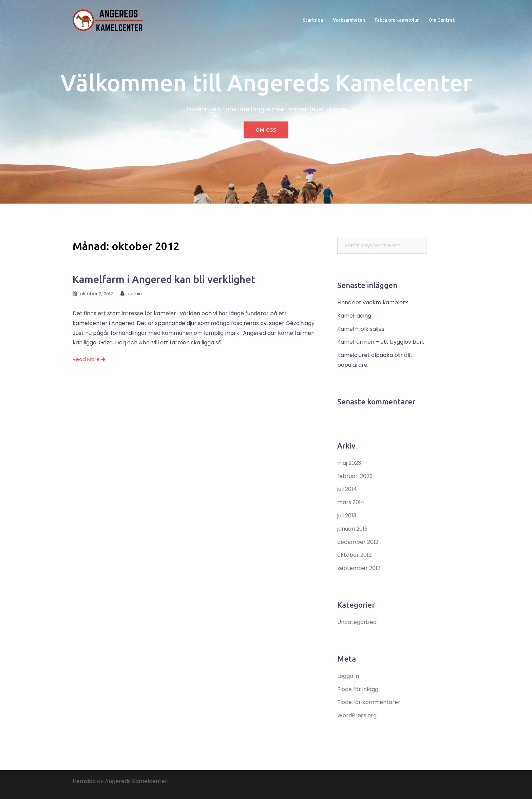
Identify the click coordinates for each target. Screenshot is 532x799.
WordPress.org (357, 715)
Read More (89, 359)
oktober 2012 (354, 555)
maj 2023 (349, 463)
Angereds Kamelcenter (136, 781)
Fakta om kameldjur (397, 20)
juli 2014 (347, 489)
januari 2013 (352, 529)
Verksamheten (349, 20)
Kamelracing (354, 316)
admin (135, 294)
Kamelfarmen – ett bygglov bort (381, 342)
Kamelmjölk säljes (361, 329)
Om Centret (442, 20)
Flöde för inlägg (358, 689)
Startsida (313, 20)
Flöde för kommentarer (369, 702)
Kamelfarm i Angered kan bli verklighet (164, 279)
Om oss (266, 130)
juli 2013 (347, 516)
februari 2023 (355, 476)
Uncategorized (357, 622)
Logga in (348, 676)
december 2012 (358, 542)
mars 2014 (351, 502)
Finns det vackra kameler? (373, 302)
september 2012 (359, 568)
